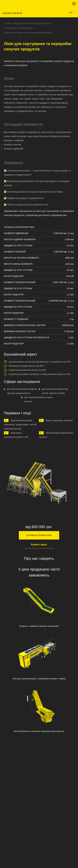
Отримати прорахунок (39, 535)
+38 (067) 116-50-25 (12, 13)
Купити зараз (39, 545)
